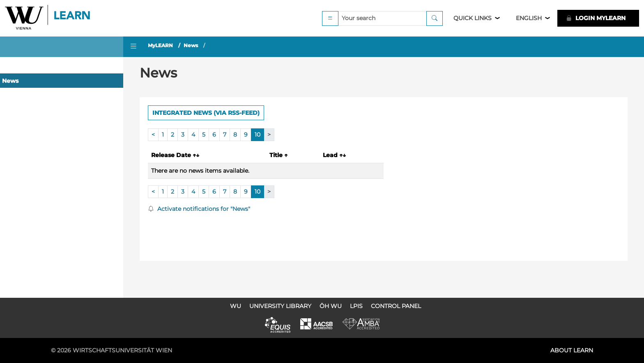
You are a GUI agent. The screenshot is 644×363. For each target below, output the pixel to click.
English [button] (529, 18)
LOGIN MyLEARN (596, 18)
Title (278, 155)
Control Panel (396, 306)
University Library (280, 306)
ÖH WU (331, 306)
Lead (334, 155)
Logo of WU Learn (48, 18)
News (10, 81)
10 (258, 135)
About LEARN (572, 350)
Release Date (175, 155)
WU (236, 306)
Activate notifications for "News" (199, 209)
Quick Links (473, 18)
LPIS (356, 306)
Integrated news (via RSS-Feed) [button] (206, 113)
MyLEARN (160, 45)
